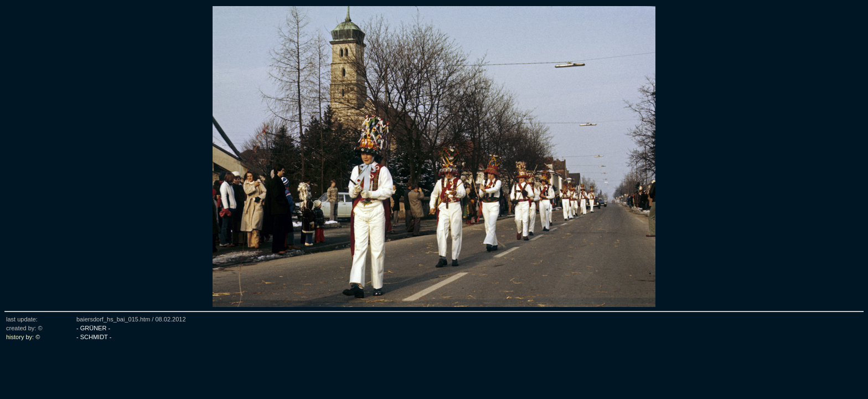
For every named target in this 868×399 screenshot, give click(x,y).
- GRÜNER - (93, 328)
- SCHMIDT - (94, 337)
